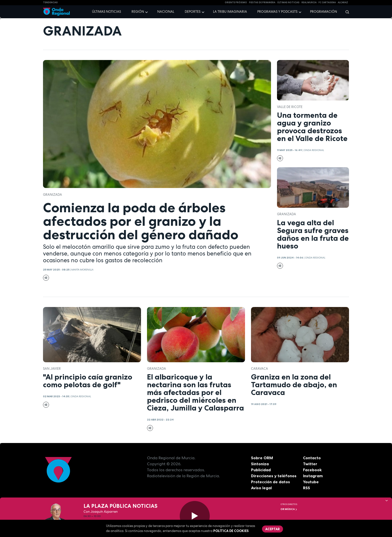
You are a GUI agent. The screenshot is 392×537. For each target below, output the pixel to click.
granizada (52, 195)
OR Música (289, 509)
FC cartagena (327, 2)
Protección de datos (270, 482)
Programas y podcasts (277, 12)
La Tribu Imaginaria (230, 12)
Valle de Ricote (290, 107)
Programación (323, 12)
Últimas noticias (106, 12)
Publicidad (261, 470)
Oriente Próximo (236, 2)
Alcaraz (343, 2)
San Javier (52, 369)
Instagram (313, 476)
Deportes (193, 12)
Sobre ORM (262, 458)
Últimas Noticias (288, 2)
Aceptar (272, 529)
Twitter (310, 464)
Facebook (312, 470)
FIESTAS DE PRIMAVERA (262, 2)
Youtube (311, 482)
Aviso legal (261, 488)
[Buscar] (346, 12)
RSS (306, 488)
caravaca (259, 369)
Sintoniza (260, 464)
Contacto (312, 458)
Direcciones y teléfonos (274, 476)
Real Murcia (309, 2)
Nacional (166, 12)
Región (138, 12)
